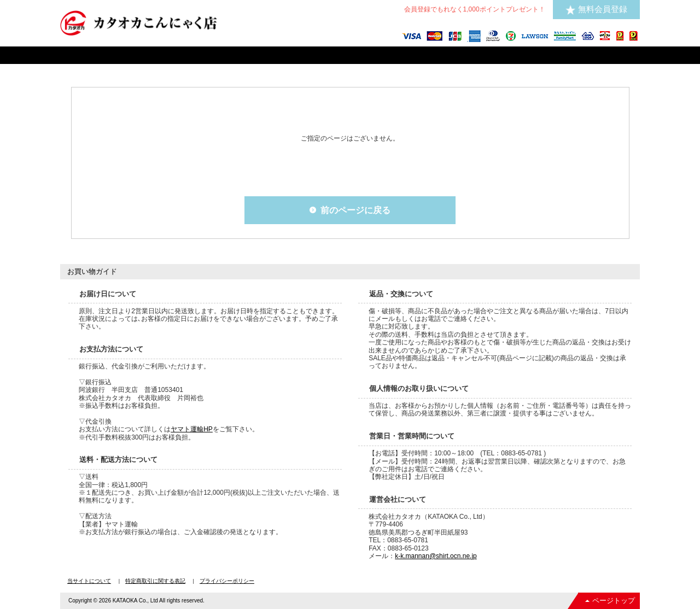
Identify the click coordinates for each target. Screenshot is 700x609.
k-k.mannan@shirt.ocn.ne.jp (436, 556)
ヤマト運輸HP (192, 429)
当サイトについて (89, 581)
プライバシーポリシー (227, 581)
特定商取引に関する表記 (155, 581)
